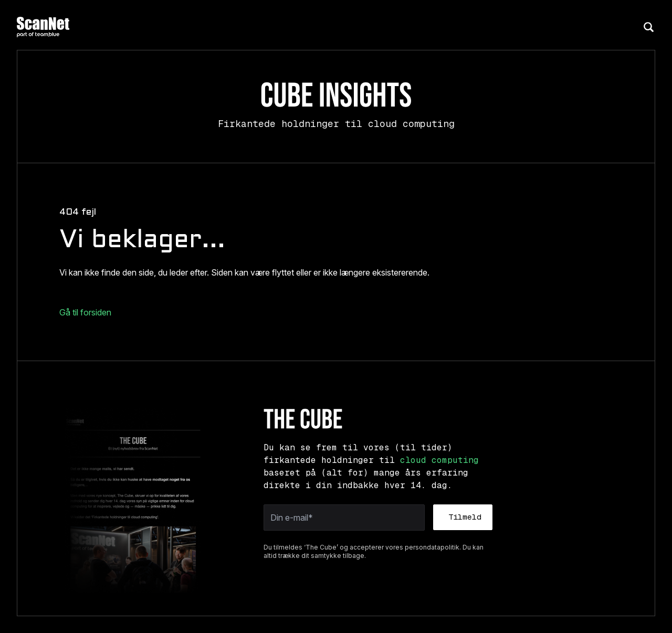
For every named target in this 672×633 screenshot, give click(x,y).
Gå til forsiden (85, 312)
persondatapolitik (432, 547)
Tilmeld (465, 517)
